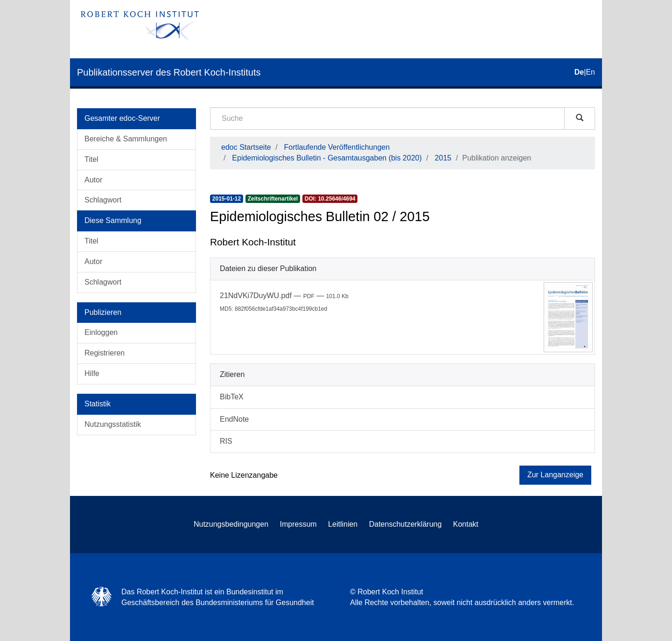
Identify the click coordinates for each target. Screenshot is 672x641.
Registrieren (105, 353)
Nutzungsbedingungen (231, 524)
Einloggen (101, 332)
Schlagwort (103, 200)
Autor (93, 180)
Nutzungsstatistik (113, 424)
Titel (91, 159)
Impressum (298, 524)
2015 (443, 158)
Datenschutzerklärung (406, 524)
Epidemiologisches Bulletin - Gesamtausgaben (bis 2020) (327, 158)
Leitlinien (343, 524)
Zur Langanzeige (555, 475)
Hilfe (92, 373)
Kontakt (466, 524)
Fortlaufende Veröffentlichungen (337, 147)
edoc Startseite (246, 147)
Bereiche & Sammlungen (126, 139)
